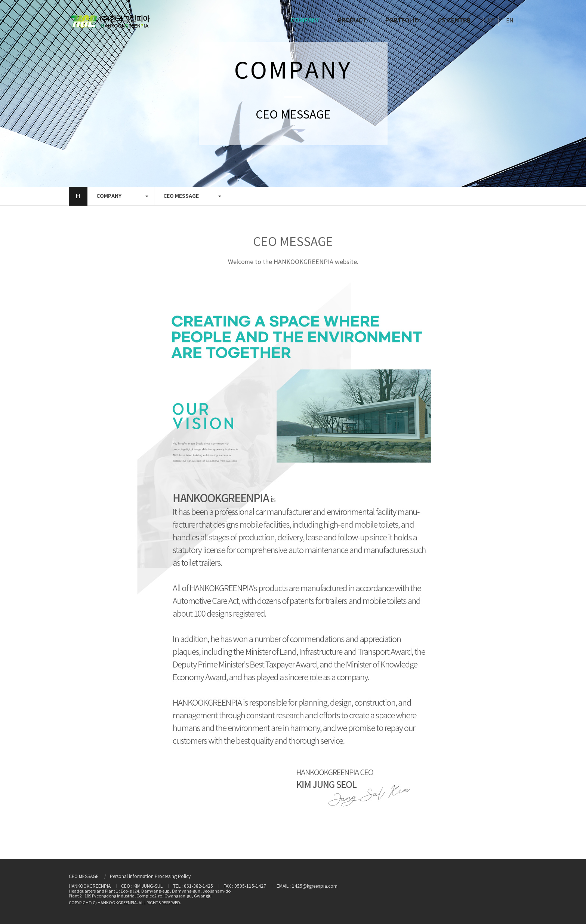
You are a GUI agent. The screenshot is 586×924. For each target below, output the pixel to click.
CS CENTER (454, 21)
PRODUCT (352, 21)
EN (510, 21)
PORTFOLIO (402, 21)
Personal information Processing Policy (150, 877)
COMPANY (305, 21)
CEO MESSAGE (84, 877)
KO (491, 21)
